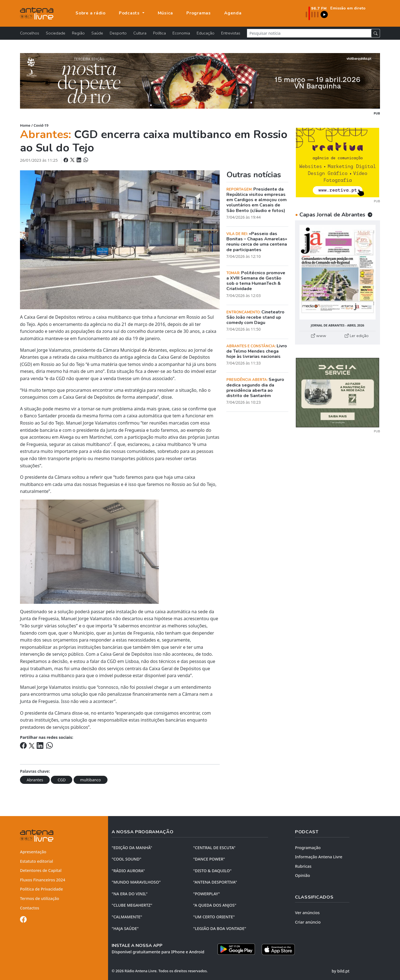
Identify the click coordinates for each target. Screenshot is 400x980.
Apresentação (33, 852)
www (319, 336)
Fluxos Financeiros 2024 (43, 880)
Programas (199, 13)
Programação (308, 848)
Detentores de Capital (41, 870)
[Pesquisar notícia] (309, 33)
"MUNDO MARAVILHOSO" (136, 882)
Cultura (140, 33)
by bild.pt (341, 971)
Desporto (118, 33)
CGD (62, 780)
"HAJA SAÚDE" (125, 928)
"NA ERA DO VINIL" (130, 894)
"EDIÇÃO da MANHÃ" (132, 848)
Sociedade (56, 33)
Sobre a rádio (91, 13)
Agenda (233, 13)
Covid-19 (41, 125)
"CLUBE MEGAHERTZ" (132, 905)
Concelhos (30, 33)
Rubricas (303, 866)
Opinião (302, 875)
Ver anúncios (307, 913)
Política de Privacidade (42, 889)
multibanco (91, 780)
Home (25, 125)
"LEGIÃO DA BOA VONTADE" (220, 928)
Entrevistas (231, 33)
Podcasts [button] (130, 13)
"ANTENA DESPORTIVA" (215, 882)
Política (159, 33)
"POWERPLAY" (206, 894)
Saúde (97, 33)
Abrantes (35, 780)
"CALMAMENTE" (127, 917)
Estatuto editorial (37, 861)
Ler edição (357, 336)
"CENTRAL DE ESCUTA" (214, 848)
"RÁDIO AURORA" (128, 871)
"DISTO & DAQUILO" (212, 871)
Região (78, 33)
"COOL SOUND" (127, 859)
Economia (181, 33)
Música (166, 13)
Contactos (30, 908)
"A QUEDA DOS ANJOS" (215, 905)
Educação (206, 33)
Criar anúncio (308, 922)
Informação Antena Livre (319, 857)
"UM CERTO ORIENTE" (214, 917)
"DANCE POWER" (209, 859)
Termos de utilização (40, 898)
